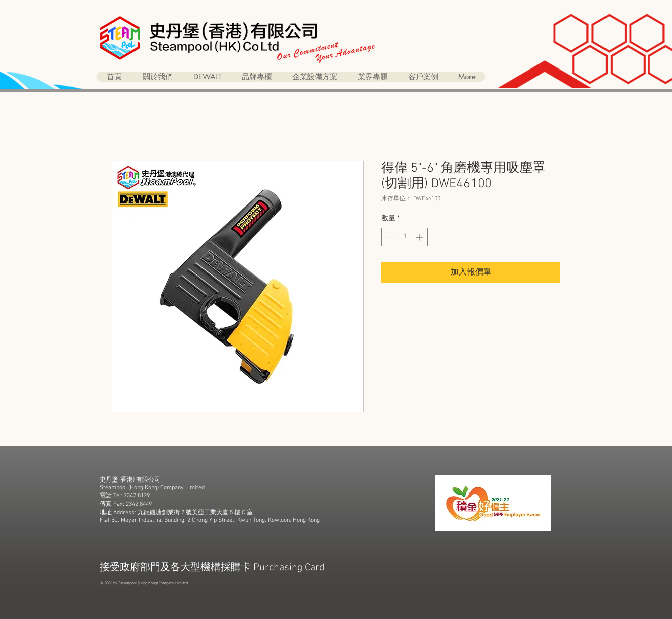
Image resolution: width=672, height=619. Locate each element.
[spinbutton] (405, 237)
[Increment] (420, 237)
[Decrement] (389, 237)
